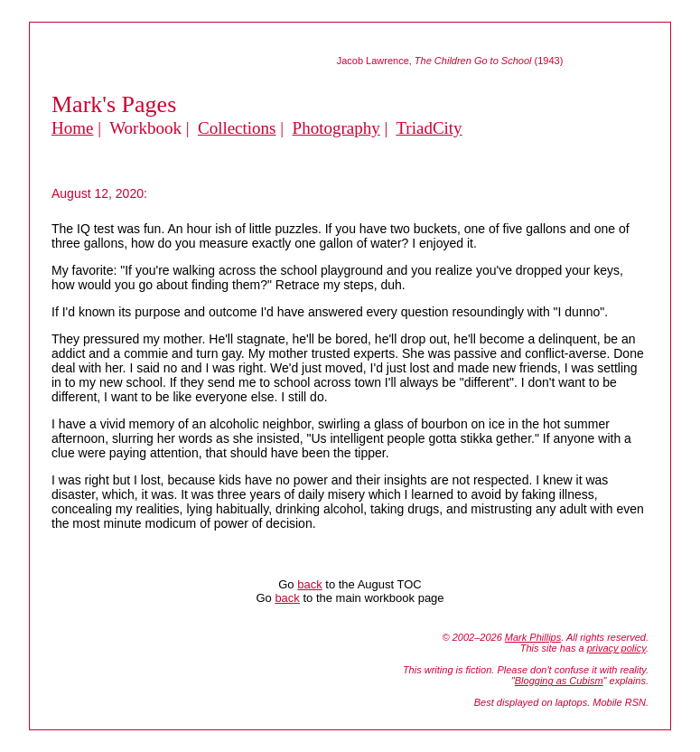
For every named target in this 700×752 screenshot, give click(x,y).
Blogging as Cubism (559, 681)
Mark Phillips (533, 637)
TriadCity (429, 128)
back (309, 584)
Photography (336, 128)
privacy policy (616, 648)
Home (72, 128)
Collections (237, 128)
